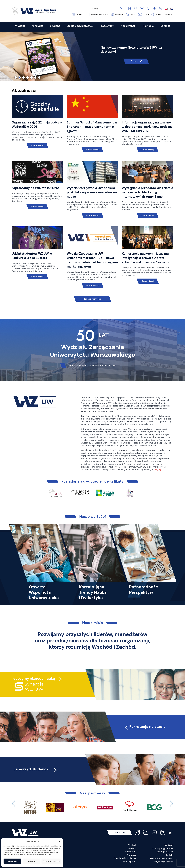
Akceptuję (13, 861)
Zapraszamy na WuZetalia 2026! (35, 188)
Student (132, 848)
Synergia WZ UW (165, 852)
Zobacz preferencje (51, 861)
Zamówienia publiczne (125, 858)
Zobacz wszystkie (92, 299)
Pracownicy (130, 852)
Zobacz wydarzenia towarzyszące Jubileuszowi (92, 366)
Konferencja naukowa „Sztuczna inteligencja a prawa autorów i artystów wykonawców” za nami (145, 258)
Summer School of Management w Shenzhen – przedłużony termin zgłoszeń (92, 127)
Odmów (32, 861)
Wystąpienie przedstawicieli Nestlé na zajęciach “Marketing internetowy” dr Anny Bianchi (147, 192)
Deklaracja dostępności (162, 858)
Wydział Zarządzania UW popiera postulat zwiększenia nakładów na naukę (92, 192)
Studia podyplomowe (163, 848)
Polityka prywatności (163, 862)
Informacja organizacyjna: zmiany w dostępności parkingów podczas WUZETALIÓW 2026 (147, 127)
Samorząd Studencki (36, 769)
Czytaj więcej (37, 145)
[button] (60, 841)
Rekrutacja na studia (145, 727)
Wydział (132, 845)
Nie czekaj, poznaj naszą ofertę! (136, 64)
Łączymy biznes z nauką (34, 678)
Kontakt (169, 855)
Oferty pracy (130, 862)
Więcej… (158, 470)
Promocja (131, 855)
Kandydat (169, 845)
